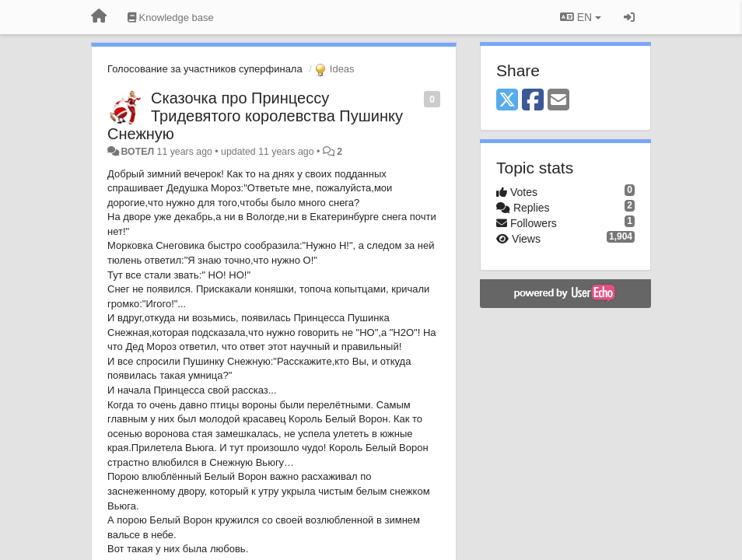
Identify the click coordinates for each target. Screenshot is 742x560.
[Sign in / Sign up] (629, 17)
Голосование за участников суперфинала (205, 69)
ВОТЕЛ (137, 152)
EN (581, 17)
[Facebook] (533, 101)
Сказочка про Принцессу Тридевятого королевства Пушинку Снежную (255, 116)
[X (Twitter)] (507, 101)
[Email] (558, 101)
